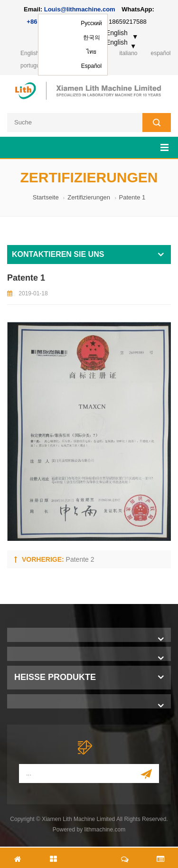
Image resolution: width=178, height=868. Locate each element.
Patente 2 (80, 559)
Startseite (46, 197)
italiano (128, 53)
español (160, 53)
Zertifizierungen (89, 197)
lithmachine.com (105, 830)
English (30, 53)
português (33, 66)
